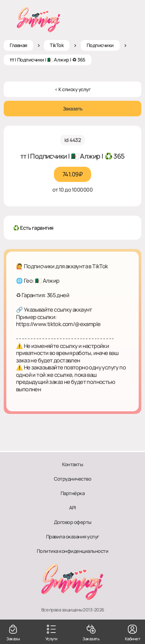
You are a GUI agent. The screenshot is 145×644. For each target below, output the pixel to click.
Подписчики (100, 45)
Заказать (73, 109)
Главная (18, 45)
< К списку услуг (72, 89)
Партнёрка (73, 493)
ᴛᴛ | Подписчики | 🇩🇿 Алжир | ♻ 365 (48, 60)
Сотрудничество (72, 479)
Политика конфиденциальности (73, 551)
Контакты (72, 464)
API (72, 508)
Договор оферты (73, 522)
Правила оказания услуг (73, 537)
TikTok (57, 45)
